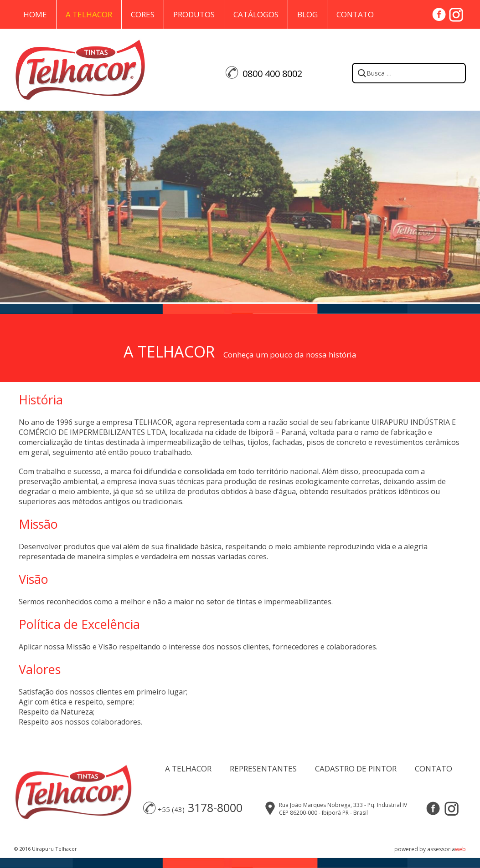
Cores (143, 14)
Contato (355, 14)
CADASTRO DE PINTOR (356, 768)
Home (35, 14)
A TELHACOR (188, 768)
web (460, 849)
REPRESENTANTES (263, 768)
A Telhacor (89, 14)
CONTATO (434, 768)
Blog (307, 14)
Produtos (194, 14)
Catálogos (256, 14)
